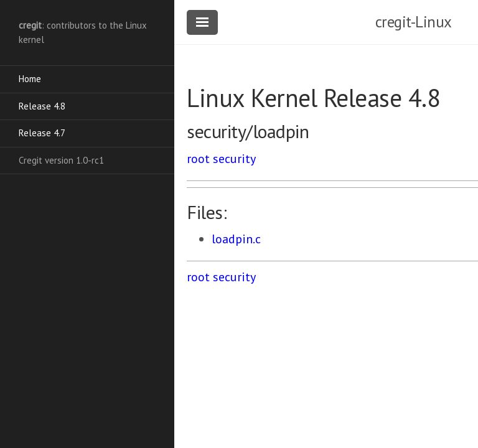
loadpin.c (236, 239)
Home (30, 79)
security (234, 159)
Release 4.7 (42, 133)
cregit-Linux (414, 22)
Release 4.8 (42, 106)
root (198, 159)
